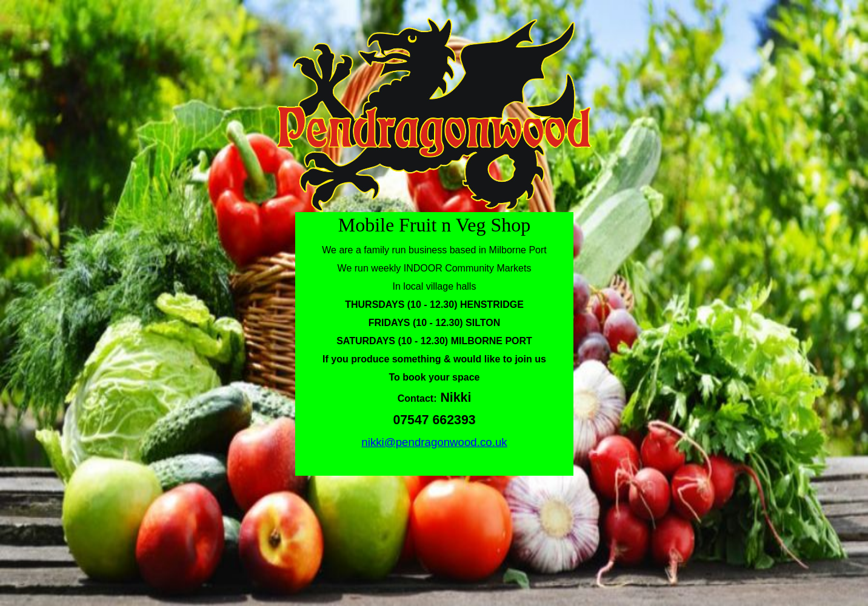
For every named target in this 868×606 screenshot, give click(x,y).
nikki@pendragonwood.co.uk (434, 442)
